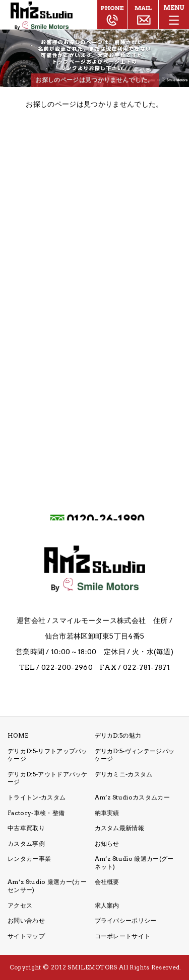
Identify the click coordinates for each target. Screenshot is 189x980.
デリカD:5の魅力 (118, 735)
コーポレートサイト (123, 936)
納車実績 (107, 813)
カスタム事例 (26, 843)
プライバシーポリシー (126, 920)
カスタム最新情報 (120, 828)
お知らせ (107, 843)
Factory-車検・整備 (36, 813)
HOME (18, 735)
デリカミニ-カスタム (124, 774)
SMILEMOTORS (92, 967)
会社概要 (107, 882)
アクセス (20, 905)
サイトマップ (26, 936)
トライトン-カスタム (37, 797)
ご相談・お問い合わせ (143, 15)
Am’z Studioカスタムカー (132, 797)
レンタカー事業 (29, 859)
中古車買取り (26, 828)
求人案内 (107, 905)
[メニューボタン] (174, 15)
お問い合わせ (26, 920)
